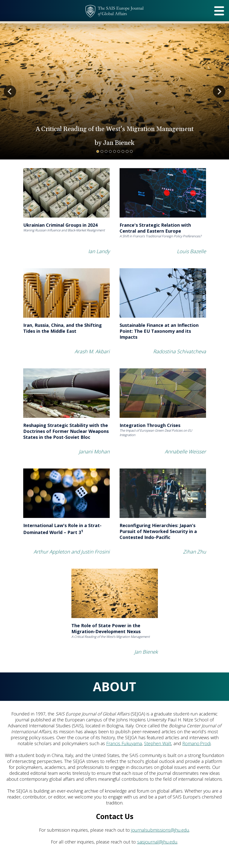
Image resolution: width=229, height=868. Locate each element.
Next (219, 91)
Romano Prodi (197, 743)
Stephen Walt (158, 743)
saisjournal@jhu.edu (157, 842)
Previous (10, 91)
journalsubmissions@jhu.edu (160, 830)
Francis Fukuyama (124, 743)
